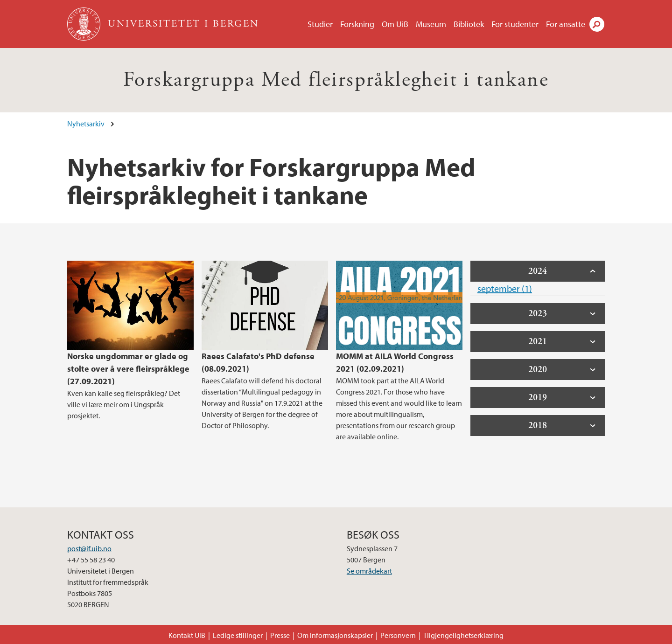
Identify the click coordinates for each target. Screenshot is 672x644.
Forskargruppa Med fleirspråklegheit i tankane (336, 80)
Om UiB (395, 24)
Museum (431, 24)
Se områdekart (369, 571)
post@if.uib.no (89, 548)
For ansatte (566, 24)
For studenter (515, 24)
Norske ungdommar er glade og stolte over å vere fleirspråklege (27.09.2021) (128, 369)
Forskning (357, 24)
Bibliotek (469, 24)
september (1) (505, 288)
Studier (320, 24)
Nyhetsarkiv (86, 124)
